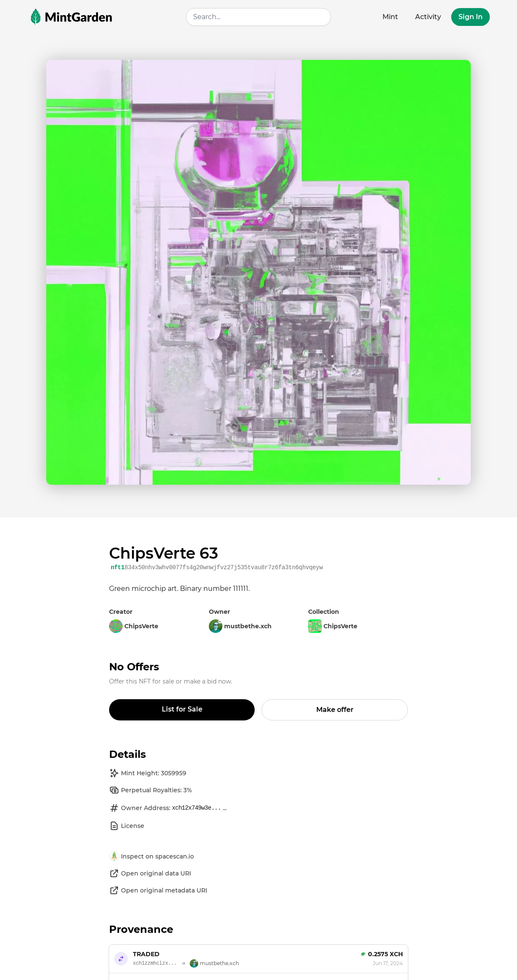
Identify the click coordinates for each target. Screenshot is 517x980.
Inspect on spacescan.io (152, 856)
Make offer (335, 710)
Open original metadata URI (158, 890)
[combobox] (258, 17)
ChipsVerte (333, 626)
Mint (390, 17)
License (127, 826)
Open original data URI (150, 873)
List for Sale (182, 709)
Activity (428, 17)
